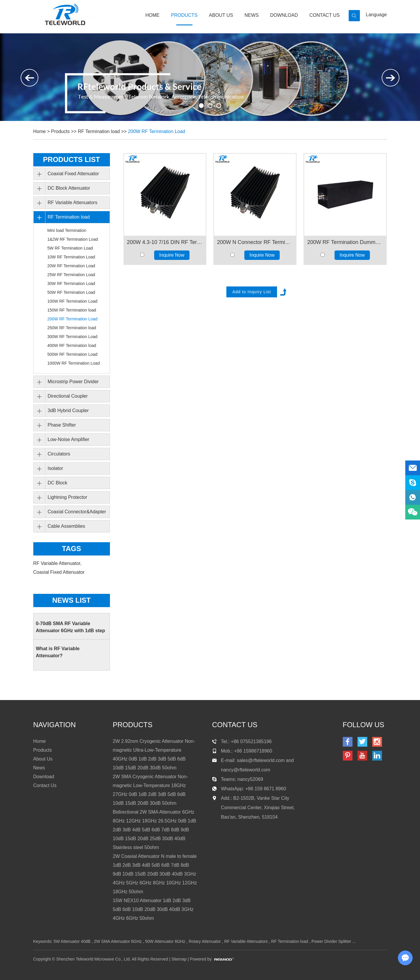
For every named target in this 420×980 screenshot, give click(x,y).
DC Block (58, 483)
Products (184, 15)
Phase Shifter (62, 425)
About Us (221, 15)
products (133, 725)
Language (376, 15)
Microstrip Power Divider (73, 382)
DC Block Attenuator (69, 188)
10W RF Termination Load (71, 257)
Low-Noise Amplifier (69, 439)
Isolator (55, 468)
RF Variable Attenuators (73, 203)
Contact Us (325, 15)
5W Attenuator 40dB (72, 941)
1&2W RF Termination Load (73, 239)
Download (284, 15)
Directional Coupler (68, 396)
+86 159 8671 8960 (266, 789)
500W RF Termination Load (73, 354)
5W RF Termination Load (70, 248)
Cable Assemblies (66, 526)
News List (71, 600)
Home (152, 15)
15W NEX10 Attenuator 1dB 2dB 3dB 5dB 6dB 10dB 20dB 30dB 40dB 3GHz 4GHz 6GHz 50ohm (153, 909)
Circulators (59, 454)
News (252, 15)
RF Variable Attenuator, (58, 563)
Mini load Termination (67, 230)
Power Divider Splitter (331, 941)
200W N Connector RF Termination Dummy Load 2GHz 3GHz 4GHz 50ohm (255, 242)
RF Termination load (99, 131)
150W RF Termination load (72, 310)
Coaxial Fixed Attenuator (73, 174)
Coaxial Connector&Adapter (77, 512)
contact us (235, 725)
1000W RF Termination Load (74, 363)
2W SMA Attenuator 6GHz (118, 941)
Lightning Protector (67, 497)
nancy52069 (250, 779)
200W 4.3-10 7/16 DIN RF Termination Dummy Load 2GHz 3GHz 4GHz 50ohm (165, 242)
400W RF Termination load (72, 345)
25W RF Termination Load (71, 275)
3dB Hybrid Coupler (68, 410)
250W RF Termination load (72, 328)
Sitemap (179, 959)
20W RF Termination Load (71, 266)
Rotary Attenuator (205, 941)
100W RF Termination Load (73, 301)
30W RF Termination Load (71, 283)
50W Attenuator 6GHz (165, 941)
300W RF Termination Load (73, 337)
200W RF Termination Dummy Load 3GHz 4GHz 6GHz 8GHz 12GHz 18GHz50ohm (345, 242)
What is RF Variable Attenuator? (58, 652)
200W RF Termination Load (157, 131)
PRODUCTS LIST (71, 159)
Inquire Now (172, 255)
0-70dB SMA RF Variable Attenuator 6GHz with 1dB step (71, 627)
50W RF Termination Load (71, 292)
